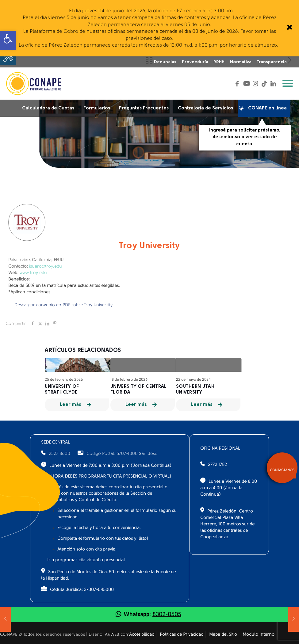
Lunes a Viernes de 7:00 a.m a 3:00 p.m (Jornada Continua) (106, 465)
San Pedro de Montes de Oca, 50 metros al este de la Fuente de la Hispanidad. (108, 574)
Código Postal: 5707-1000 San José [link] (117, 454)
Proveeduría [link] (195, 62)
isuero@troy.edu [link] (46, 267)
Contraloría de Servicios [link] (205, 108)
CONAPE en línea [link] (264, 110)
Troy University (149, 246)
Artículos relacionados (83, 351)
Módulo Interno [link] (259, 635)
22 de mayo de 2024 (193, 380)
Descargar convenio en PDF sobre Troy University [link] (63, 305)
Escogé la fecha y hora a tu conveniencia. (99, 528)
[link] (289, 28)
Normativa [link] (241, 62)
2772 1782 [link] (217, 465)
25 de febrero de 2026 (64, 380)
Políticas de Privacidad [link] (182, 635)
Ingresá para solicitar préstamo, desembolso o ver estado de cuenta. (245, 137)
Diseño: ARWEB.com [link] (109, 635)
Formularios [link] (97, 108)
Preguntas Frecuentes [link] (144, 108)
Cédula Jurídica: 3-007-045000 (77, 589)
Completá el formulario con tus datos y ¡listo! (103, 539)
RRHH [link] (219, 62)
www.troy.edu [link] (33, 273)
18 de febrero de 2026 (129, 380)
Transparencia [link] (272, 62)
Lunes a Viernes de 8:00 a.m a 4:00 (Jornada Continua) (229, 487)
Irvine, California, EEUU (36, 260)
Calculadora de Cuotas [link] (48, 108)
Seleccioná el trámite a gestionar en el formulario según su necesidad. (117, 514)
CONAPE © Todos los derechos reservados (43, 635)
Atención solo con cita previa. (87, 549)
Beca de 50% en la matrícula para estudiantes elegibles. (64, 286)
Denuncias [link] (165, 62)
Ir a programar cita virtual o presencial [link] (86, 560)
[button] (8, 57)
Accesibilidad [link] (142, 635)
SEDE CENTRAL (56, 442)
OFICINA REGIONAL (220, 449)
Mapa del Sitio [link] (223, 635)
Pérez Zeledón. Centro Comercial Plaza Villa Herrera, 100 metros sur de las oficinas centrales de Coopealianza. (227, 523)
